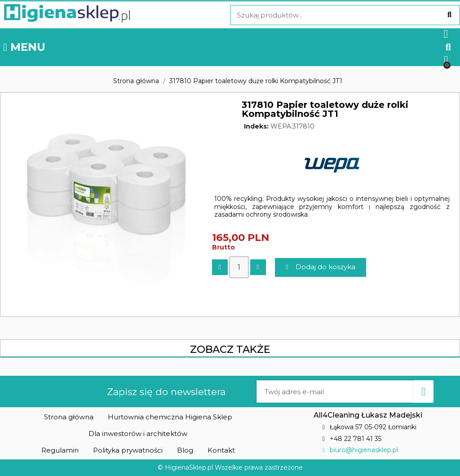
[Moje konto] (446, 34)
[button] (448, 47)
